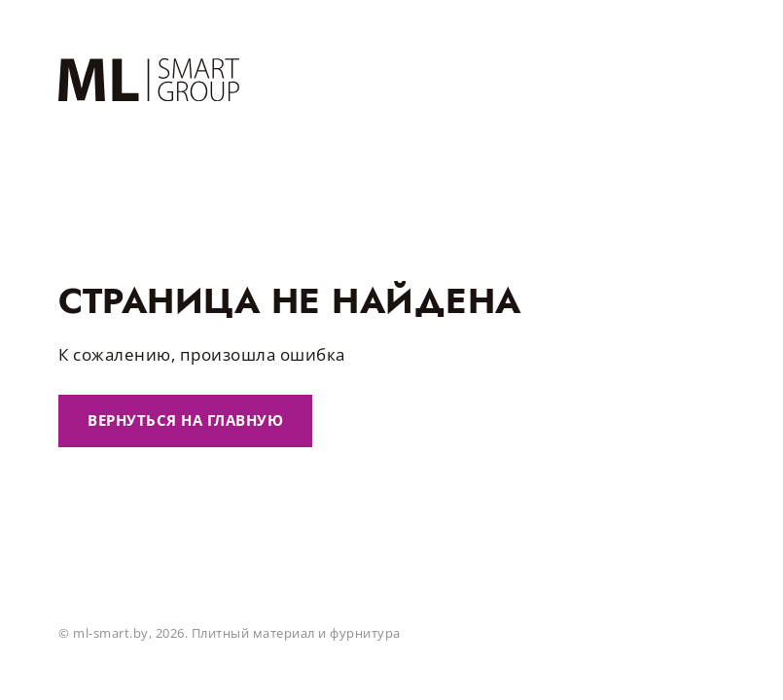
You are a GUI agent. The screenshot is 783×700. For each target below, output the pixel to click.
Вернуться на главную (185, 420)
